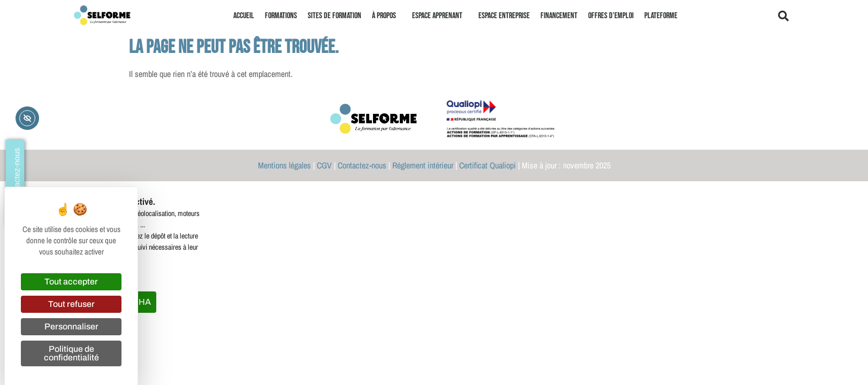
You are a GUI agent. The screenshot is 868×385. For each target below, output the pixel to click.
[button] (783, 16)
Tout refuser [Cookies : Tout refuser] (71, 304)
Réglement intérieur (423, 165)
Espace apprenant (440, 16)
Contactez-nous (362, 165)
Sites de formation (334, 16)
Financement (559, 16)
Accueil (244, 16)
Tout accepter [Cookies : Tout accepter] (71, 282)
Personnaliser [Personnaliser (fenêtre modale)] (71, 326)
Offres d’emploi (611, 16)
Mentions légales (284, 165)
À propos (387, 16)
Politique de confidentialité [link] (71, 353)
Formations (281, 16)
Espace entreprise (504, 16)
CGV (324, 165)
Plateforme (661, 16)
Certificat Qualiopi (488, 165)
